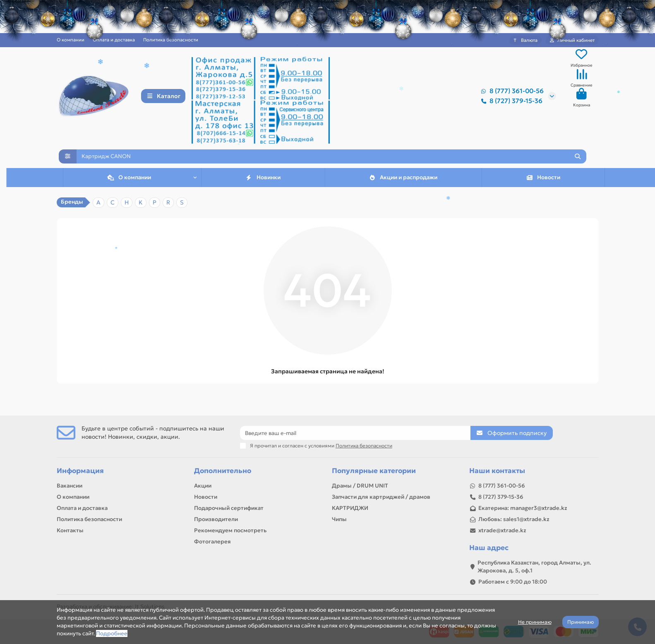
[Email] (355, 433)
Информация (80, 471)
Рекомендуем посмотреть (230, 530)
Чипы (339, 519)
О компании (73, 497)
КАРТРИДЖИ (350, 508)
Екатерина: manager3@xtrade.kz (523, 508)
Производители (216, 519)
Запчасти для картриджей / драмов (381, 497)
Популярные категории (374, 471)
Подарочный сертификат (229, 508)
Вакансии (70, 486)
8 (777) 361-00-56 (511, 92)
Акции (203, 486)
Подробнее (112, 633)
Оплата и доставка (114, 40)
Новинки (263, 186)
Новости (543, 186)
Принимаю (581, 622)
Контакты (70, 530)
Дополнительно (223, 471)
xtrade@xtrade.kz (502, 530)
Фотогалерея (212, 542)
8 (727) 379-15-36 (510, 102)
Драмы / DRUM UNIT (360, 486)
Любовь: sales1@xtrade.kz (514, 519)
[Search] (331, 162)
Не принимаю (535, 622)
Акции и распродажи (403, 186)
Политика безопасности (171, 40)
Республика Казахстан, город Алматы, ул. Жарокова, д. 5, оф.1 (534, 567)
